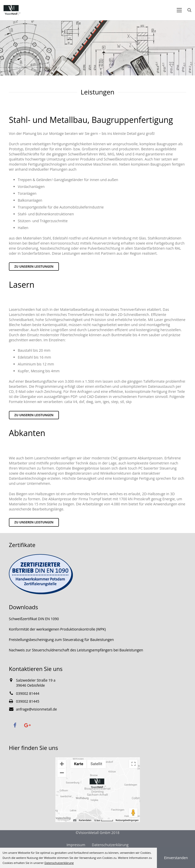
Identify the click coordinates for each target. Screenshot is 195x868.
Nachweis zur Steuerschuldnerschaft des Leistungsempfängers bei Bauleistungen (76, 650)
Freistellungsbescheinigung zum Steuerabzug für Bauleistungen (61, 640)
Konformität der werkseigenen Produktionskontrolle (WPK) (57, 629)
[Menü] (179, 10)
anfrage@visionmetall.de (36, 709)
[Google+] (27, 725)
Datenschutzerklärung (110, 845)
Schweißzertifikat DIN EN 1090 (34, 619)
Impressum (76, 845)
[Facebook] (15, 725)
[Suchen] (189, 10)
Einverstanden (176, 858)
